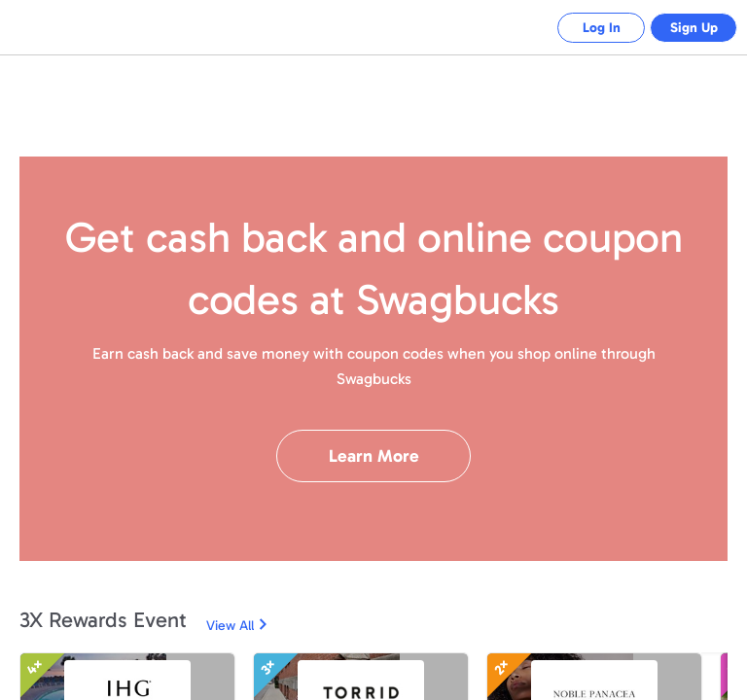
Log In (587, 28)
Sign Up (689, 28)
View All (230, 626)
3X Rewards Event (103, 620)
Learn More (374, 456)
